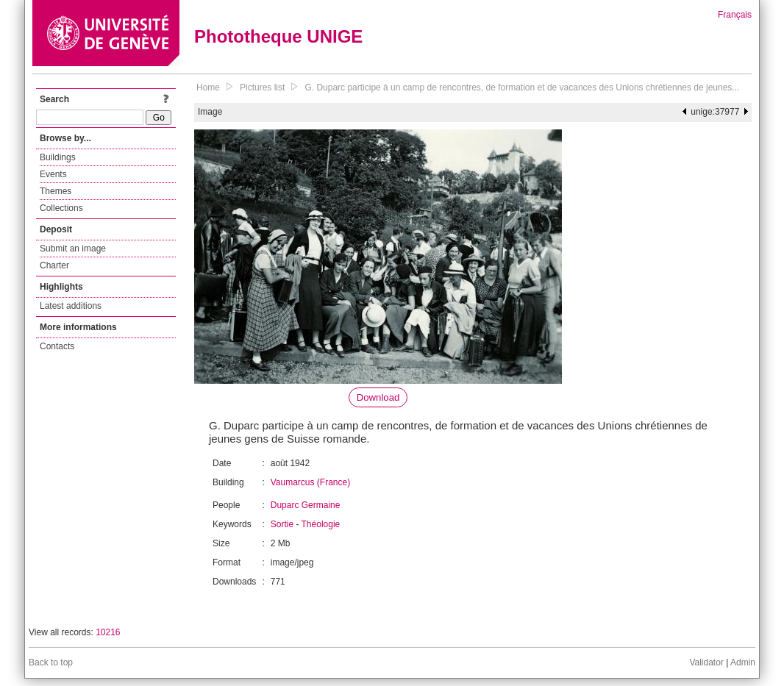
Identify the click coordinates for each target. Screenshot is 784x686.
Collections (61, 208)
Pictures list (262, 87)
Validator (706, 662)
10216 (108, 632)
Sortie (282, 524)
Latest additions (71, 306)
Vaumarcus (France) (310, 482)
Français (735, 15)
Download (378, 397)
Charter (54, 265)
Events (53, 174)
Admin (743, 662)
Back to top (51, 662)
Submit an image (73, 249)
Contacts (57, 346)
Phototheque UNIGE (278, 36)
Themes (56, 191)
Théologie (321, 524)
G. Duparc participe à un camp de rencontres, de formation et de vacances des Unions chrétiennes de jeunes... (522, 87)
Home (208, 87)
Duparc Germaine (306, 505)
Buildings (58, 157)
